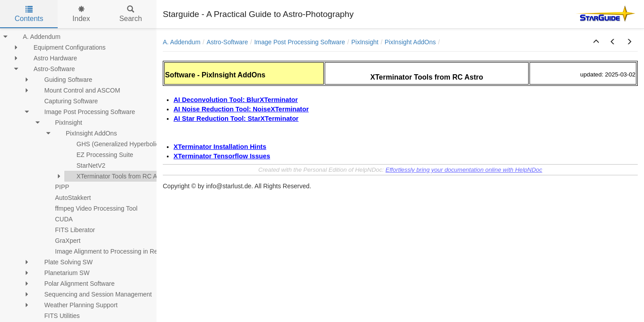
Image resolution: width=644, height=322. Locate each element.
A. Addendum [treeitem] (36, 37)
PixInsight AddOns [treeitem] (85, 133)
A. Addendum (182, 42)
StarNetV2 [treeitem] (85, 165)
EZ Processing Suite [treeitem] (99, 155)
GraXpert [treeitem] (62, 241)
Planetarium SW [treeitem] (61, 273)
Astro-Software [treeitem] (49, 69)
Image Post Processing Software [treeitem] (84, 112)
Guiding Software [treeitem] (62, 80)
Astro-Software (227, 42)
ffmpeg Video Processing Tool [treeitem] (90, 208)
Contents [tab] (29, 14)
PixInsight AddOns (410, 42)
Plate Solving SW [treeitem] (63, 262)
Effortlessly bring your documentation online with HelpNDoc (464, 170)
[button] (596, 42)
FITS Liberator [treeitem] (69, 230)
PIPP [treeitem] (56, 187)
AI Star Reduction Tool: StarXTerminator (236, 119)
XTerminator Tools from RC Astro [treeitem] (116, 176)
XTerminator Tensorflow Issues (222, 156)
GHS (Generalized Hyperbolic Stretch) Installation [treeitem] (140, 144)
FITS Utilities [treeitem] (56, 316)
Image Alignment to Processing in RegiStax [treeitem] (109, 251)
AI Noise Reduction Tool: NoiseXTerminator (241, 109)
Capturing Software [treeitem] (65, 101)
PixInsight (365, 42)
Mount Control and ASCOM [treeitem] (76, 90)
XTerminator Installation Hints (220, 147)
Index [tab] (81, 14)
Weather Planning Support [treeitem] (75, 305)
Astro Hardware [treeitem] (49, 58)
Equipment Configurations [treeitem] (64, 47)
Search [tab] (131, 14)
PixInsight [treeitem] (63, 123)
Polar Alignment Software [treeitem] (74, 284)
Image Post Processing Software (299, 42)
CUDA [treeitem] (58, 219)
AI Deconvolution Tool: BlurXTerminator (236, 100)
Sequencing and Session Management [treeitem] (92, 294)
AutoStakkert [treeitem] (67, 198)
